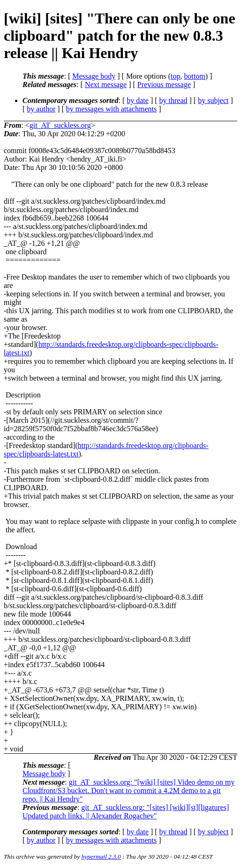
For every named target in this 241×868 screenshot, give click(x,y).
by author (41, 109)
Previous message (164, 85)
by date (138, 100)
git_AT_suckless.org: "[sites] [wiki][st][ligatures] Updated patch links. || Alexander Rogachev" (126, 812)
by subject (213, 100)
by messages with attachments (111, 109)
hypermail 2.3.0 (101, 857)
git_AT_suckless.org (60, 125)
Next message (106, 85)
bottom (194, 76)
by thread (173, 100)
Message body (94, 76)
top (175, 76)
